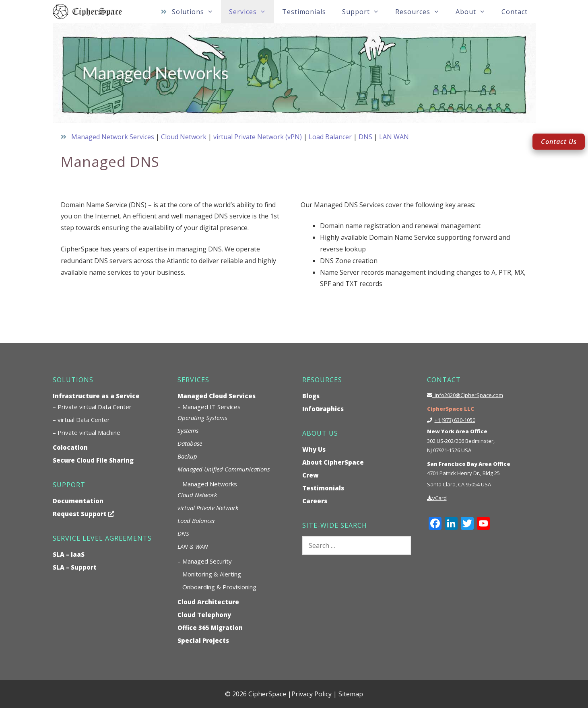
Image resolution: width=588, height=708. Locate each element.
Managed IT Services (211, 407)
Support (365, 12)
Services (252, 12)
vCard (439, 498)
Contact (515, 12)
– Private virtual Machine (87, 432)
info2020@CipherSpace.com (468, 395)
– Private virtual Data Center (92, 407)
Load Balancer (330, 137)
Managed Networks (210, 484)
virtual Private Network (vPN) (258, 137)
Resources (421, 12)
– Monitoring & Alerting (209, 574)
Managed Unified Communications (224, 469)
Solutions (197, 12)
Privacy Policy (312, 694)
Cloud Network (184, 137)
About (475, 12)
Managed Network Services (113, 137)
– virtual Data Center (81, 420)
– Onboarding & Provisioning (217, 587)
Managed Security (207, 561)
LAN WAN (394, 137)
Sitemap (351, 694)
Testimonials (304, 12)
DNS (365, 137)
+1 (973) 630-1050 (455, 420)
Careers (315, 501)
